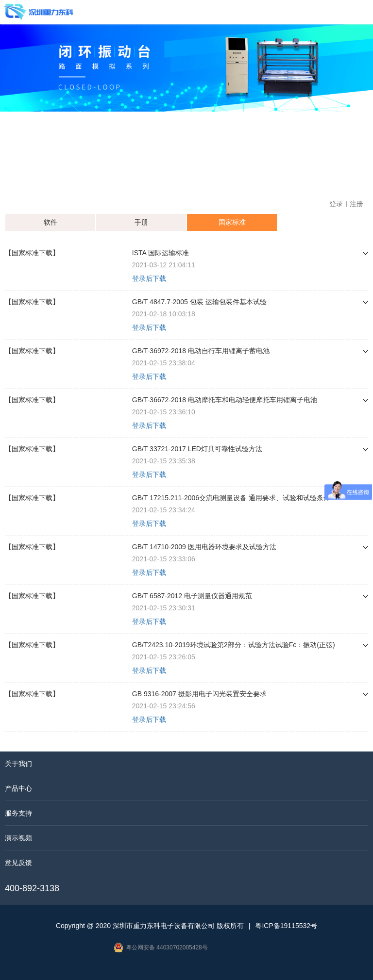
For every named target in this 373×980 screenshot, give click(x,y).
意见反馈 (18, 863)
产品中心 (18, 788)
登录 (336, 204)
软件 (51, 222)
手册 (141, 222)
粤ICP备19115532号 (286, 926)
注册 (356, 204)
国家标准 (232, 222)
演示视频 (18, 838)
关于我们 (18, 764)
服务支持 (18, 813)
